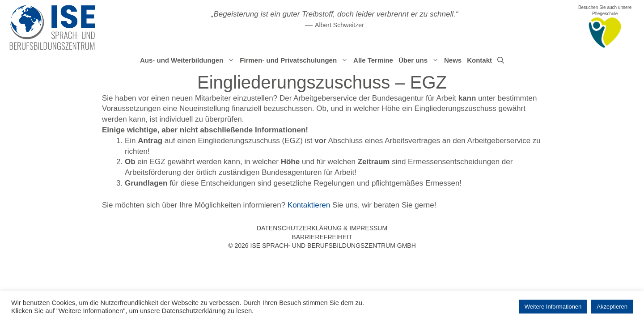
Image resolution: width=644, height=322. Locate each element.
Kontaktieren (309, 205)
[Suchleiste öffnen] (501, 60)
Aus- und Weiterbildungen (189, 60)
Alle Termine (373, 60)
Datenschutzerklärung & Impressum (322, 228)
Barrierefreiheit (322, 237)
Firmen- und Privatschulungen (295, 60)
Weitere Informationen (553, 307)
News (453, 60)
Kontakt (479, 60)
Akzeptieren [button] (612, 307)
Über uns (420, 60)
